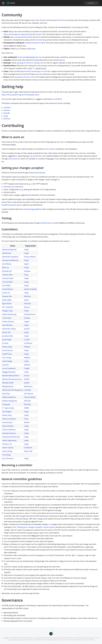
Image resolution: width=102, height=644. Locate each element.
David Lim (6, 293)
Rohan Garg (7, 415)
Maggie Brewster (9, 372)
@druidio (32, 49)
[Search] (91, 3)
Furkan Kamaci (8, 322)
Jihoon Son (7, 332)
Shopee (27, 318)
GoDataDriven (30, 314)
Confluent (28, 343)
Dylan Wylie (7, 300)
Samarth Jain (7, 422)
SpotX (27, 300)
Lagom (27, 322)
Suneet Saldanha (9, 430)
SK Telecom (29, 394)
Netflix (27, 379)
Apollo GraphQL (31, 289)
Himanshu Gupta (9, 329)
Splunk (27, 307)
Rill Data (7, 119)
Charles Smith (8, 278)
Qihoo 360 (28, 451)
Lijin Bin (5, 365)
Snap (26, 275)
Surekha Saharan (9, 433)
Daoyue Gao (7, 296)
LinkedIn (28, 390)
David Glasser (8, 289)
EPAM (27, 408)
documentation (36, 156)
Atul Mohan (7, 264)
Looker (27, 340)
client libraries (14, 159)
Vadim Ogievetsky (9, 440)
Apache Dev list (59, 20)
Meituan (28, 296)
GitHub (43, 20)
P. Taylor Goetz (8, 408)
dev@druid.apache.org (34, 43)
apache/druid (23, 37)
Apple (27, 264)
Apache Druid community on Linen (34, 71)
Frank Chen (7, 318)
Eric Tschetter (8, 307)
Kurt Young (7, 358)
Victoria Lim (7, 444)
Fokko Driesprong (9, 314)
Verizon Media (30, 257)
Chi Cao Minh (8, 282)
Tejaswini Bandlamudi (11, 437)
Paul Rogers (7, 412)
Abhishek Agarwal (9, 249)
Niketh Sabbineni (9, 397)
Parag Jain (6, 404)
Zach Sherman (8, 458)
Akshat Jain (7, 253)
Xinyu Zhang (7, 451)
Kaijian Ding (7, 347)
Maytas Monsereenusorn (12, 379)
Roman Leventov (9, 419)
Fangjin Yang (7, 311)
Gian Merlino (7, 325)
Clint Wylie (7, 286)
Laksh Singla (7, 361)
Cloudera (7, 107)
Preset (27, 376)
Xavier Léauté (8, 448)
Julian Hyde (7, 340)
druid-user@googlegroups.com (30, 57)
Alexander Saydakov (10, 257)
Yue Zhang (6, 455)
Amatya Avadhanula (10, 260)
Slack (37, 20)
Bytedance (28, 386)
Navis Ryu (6, 394)
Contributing (41, 40)
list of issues (50, 149)
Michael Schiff (8, 383)
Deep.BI (7, 113)
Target (27, 368)
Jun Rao (5, 343)
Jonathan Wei (8, 336)
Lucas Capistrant (9, 368)
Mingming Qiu (8, 386)
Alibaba (27, 271)
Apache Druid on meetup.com (32, 63)
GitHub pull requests (37, 173)
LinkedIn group (59, 60)
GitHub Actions (46, 223)
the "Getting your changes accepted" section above (34, 527)
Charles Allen (7, 275)
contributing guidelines (32, 209)
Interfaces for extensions (13, 187)
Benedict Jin (7, 271)
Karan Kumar (8, 350)
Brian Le (6, 268)
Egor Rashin (7, 304)
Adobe (27, 383)
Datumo (7, 110)
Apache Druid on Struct (27, 77)
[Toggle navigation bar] (3, 3)
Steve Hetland (8, 426)
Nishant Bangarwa (10, 401)
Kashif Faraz (7, 354)
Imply (6, 116)
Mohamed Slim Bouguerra (13, 390)
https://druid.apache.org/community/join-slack (22, 34)
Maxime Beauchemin (11, 376)
